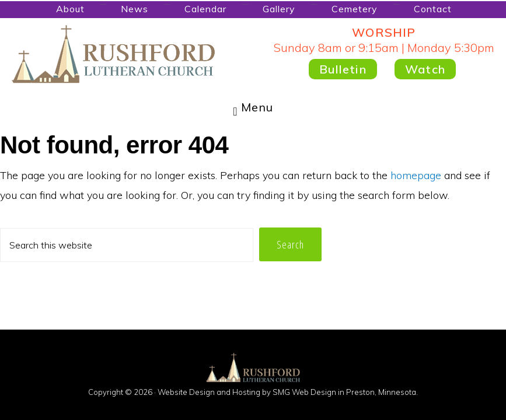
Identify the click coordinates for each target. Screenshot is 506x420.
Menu (257, 107)
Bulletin (343, 69)
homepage (416, 175)
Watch (425, 69)
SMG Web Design (304, 392)
